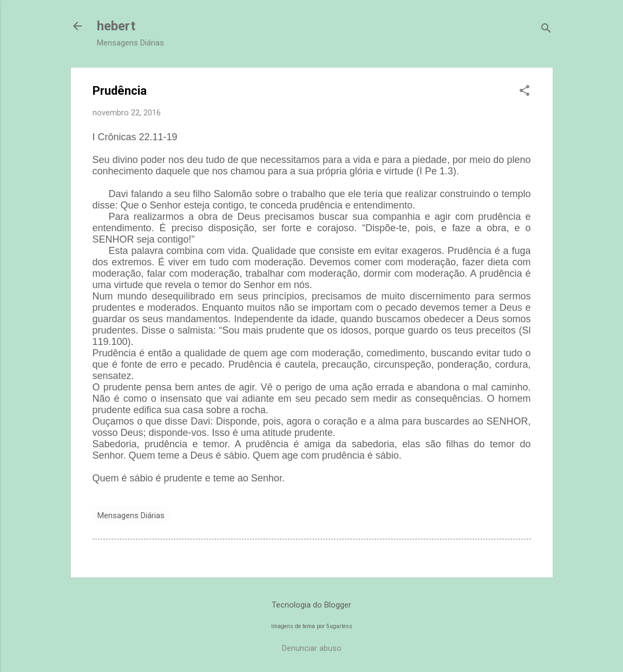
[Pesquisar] (546, 30)
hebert (116, 26)
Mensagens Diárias (131, 516)
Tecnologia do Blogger (311, 605)
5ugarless (339, 626)
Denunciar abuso (312, 648)
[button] (524, 92)
